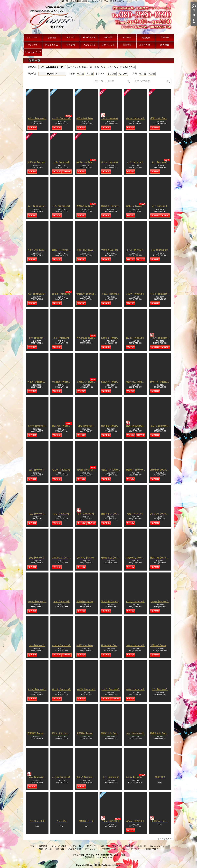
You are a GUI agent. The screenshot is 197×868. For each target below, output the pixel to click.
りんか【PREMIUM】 (111, 162)
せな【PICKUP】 (37, 338)
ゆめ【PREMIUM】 (135, 426)
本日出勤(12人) (97, 67)
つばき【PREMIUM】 (111, 118)
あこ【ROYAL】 (160, 206)
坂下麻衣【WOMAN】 (87, 733)
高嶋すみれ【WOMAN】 (162, 733)
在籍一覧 (165, 38)
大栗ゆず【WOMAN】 (161, 646)
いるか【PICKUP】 (62, 646)
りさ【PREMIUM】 (160, 250)
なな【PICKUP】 (160, 689)
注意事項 (127, 45)
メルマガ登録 (89, 45)
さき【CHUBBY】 (86, 514)
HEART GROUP (95, 865)
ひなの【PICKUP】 (62, 777)
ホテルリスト (146, 45)
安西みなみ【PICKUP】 (88, 206)
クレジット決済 (37, 821)
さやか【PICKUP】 (135, 821)
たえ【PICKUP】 (135, 162)
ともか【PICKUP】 (160, 338)
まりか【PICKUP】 (37, 426)
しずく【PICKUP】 (135, 602)
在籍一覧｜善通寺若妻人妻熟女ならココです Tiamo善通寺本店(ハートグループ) (99, 18)
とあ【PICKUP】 (62, 162)
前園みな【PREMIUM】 (88, 294)
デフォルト (52, 74)
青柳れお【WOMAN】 (63, 250)
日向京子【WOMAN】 (112, 338)
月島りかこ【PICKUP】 (137, 558)
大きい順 (123, 74)
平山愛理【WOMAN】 (63, 382)
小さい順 (112, 74)
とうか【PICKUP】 (37, 689)
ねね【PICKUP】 (135, 514)
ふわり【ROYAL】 (135, 250)
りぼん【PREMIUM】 (111, 470)
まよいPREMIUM (111, 777)
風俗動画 (146, 38)
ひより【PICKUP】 (160, 294)
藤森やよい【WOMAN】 (113, 514)
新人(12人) (113, 67)
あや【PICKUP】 (62, 338)
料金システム (52, 45)
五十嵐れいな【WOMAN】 (89, 602)
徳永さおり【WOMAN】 (88, 118)
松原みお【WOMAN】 (112, 382)
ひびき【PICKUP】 (62, 118)
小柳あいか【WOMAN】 (88, 382)
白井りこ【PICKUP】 (161, 382)
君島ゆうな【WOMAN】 (113, 558)
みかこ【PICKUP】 (37, 118)
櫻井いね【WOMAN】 (161, 558)
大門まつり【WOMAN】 (64, 558)
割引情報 (70, 45)
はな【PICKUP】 (86, 426)
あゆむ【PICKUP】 (135, 689)
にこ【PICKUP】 (37, 514)
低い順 (80, 74)
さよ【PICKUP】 (160, 162)
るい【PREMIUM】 (37, 294)
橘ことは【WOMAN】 (63, 426)
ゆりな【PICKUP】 (37, 602)
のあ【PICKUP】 (37, 470)
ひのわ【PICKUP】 (160, 602)
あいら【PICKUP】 (160, 426)
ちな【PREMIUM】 (135, 733)
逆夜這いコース (86, 821)
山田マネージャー (160, 821)
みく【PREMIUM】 (37, 206)
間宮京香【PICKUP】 (111, 602)
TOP (33, 38)
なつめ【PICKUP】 (86, 470)
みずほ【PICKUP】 (86, 689)
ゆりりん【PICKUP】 (87, 558)
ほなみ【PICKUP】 (135, 646)
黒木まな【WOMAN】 (112, 426)
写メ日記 (127, 38)
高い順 (90, 74)
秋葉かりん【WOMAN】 (137, 382)
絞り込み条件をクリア (52, 67)
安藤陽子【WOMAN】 (38, 733)
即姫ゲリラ (160, 777)
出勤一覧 (108, 38)
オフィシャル (108, 45)
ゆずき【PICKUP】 (62, 294)
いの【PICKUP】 (37, 646)
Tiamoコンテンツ (33, 45)
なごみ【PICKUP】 (62, 470)
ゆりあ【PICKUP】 (62, 689)
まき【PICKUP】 (62, 602)
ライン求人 (62, 821)
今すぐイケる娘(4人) (78, 67)
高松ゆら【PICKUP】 (111, 206)
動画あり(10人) (128, 67)
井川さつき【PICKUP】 (88, 162)
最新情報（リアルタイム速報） (52, 38)
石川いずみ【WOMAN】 (64, 733)
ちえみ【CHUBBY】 (136, 777)
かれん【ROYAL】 (111, 294)
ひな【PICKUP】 (37, 558)
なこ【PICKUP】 (62, 514)
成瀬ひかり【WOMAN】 (162, 118)
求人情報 (165, 45)
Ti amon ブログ (33, 52)
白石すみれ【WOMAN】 (88, 338)
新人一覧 (70, 38)
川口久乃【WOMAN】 (161, 514)
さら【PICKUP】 (37, 777)
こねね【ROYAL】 (111, 821)
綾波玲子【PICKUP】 (136, 470)
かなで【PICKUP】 (135, 294)
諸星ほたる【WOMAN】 (113, 733)
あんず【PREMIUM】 (87, 777)
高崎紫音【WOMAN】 (161, 470)
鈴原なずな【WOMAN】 (88, 646)
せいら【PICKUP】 (135, 118)
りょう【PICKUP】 (111, 689)
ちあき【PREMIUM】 (38, 382)
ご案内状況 (89, 38)
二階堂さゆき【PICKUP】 (114, 250)
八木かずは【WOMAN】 (39, 250)
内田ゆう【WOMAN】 (136, 206)
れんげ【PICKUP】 (135, 338)
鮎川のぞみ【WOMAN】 (113, 646)
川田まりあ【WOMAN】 (88, 250)
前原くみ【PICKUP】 (38, 162)
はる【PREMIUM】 (62, 206)
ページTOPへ (166, 839)
